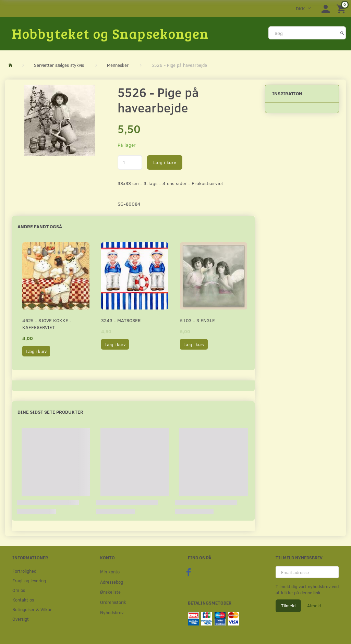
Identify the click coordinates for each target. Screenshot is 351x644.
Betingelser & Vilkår (32, 609)
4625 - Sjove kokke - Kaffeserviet (47, 324)
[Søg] (342, 33)
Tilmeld (288, 606)
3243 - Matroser (121, 320)
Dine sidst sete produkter (50, 412)
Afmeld (314, 606)
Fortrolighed (24, 571)
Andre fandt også (40, 226)
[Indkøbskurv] (342, 8)
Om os (19, 590)
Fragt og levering (29, 580)
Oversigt (21, 619)
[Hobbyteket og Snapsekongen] (110, 33)
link (316, 593)
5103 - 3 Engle (197, 320)
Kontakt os (23, 600)
